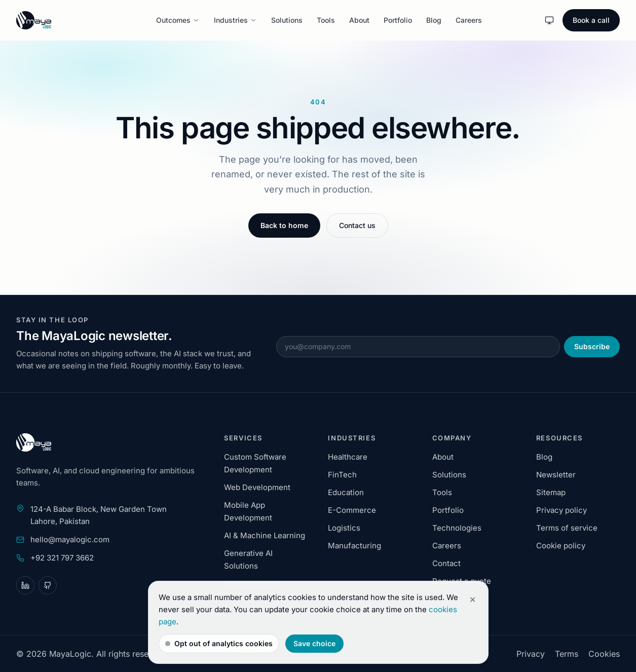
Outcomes (178, 20)
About (359, 20)
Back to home (284, 225)
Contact (446, 563)
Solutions (287, 20)
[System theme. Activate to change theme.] (549, 20)
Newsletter (556, 475)
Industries (235, 20)
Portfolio (398, 20)
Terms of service (567, 528)
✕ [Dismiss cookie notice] (473, 600)
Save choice (314, 643)
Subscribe (592, 346)
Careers (469, 20)
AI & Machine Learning (265, 535)
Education (346, 492)
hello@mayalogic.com (70, 539)
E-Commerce (352, 510)
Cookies (604, 654)
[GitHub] (48, 585)
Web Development (257, 487)
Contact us (357, 225)
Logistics (344, 528)
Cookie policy (561, 546)
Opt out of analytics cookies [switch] (219, 643)
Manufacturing (354, 546)
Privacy (531, 654)
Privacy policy (562, 510)
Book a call (591, 20)
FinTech (342, 475)
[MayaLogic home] (57, 20)
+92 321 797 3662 (62, 558)
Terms (567, 654)
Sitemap (551, 492)
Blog (434, 20)
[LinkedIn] (25, 585)
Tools (326, 20)
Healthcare (348, 457)
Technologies (457, 528)
